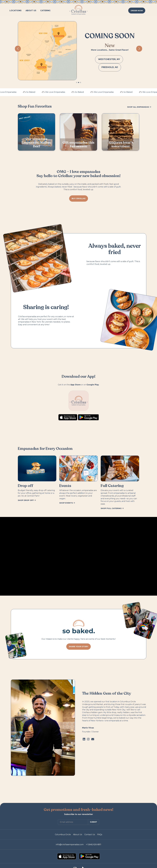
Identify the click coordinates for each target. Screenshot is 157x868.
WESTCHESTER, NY (109, 59)
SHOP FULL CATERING (112, 508)
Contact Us (90, 835)
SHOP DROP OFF (27, 500)
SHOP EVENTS (67, 503)
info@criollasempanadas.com (70, 844)
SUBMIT (94, 822)
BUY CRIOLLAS (79, 198)
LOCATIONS (16, 11)
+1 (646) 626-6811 (94, 844)
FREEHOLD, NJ (110, 67)
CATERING (45, 11)
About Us (78, 835)
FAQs (100, 835)
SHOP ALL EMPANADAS (139, 107)
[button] (77, 82)
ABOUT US (31, 11)
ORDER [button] (137, 11)
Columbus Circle (63, 835)
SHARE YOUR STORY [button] (78, 646)
